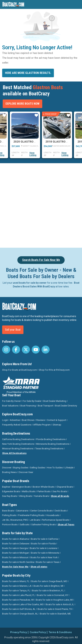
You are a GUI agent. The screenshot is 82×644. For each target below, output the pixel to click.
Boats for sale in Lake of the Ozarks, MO (23, 604)
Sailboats (24, 525)
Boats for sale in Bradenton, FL (48, 591)
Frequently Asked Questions (17, 425)
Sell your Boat (13, 330)
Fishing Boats (9, 515)
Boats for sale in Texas (48, 562)
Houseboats (53, 515)
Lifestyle (69, 468)
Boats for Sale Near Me (15, 567)
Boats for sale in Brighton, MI (48, 586)
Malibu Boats (29, 491)
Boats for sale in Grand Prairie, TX (55, 609)
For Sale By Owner (11, 401)
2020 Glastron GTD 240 (30, 142)
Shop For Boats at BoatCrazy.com (20, 370)
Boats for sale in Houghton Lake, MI (54, 600)
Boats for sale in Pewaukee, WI (18, 600)
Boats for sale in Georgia (15, 548)
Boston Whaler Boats (44, 487)
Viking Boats (26, 496)
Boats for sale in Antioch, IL (60, 604)
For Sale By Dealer (32, 401)
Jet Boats (35, 520)
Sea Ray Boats (10, 496)
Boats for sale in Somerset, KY (52, 595)
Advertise (15, 420)
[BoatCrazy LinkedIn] (46, 350)
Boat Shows (28, 420)
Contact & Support (56, 420)
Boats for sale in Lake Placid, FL (19, 595)
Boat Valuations (10, 406)
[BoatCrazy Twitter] (26, 350)
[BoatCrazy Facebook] (16, 350)
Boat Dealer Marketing (55, 401)
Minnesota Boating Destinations (53, 444)
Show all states (39, 567)
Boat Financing (28, 406)
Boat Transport (45, 406)
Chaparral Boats (65, 487)
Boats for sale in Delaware (16, 544)
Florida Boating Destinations (51, 439)
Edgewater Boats (11, 491)
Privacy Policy (19, 632)
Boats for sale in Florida (43, 544)
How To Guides (55, 468)
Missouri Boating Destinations (18, 449)
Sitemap (57, 425)
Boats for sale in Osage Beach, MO (49, 581)
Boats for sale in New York (44, 557)
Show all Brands (60, 496)
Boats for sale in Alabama (15, 539)
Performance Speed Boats (56, 520)
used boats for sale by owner (30, 283)
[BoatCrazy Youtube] (36, 350)
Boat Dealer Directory (66, 406)
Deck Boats (61, 511)
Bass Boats (8, 511)
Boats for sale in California (44, 539)
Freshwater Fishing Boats (31, 515)
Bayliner (6, 487)
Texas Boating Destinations (49, 449)
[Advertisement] (41, 205)
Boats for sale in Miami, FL (16, 581)
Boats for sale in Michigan (16, 553)
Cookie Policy (38, 632)
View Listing (33, 154)
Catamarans (22, 511)
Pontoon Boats (10, 525)
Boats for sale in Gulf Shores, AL (19, 609)
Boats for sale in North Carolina (18, 562)
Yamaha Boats (41, 496)
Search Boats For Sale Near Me (41, 260)
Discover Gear (26, 472)
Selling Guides (38, 468)
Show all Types (66, 525)
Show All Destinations (14, 453)
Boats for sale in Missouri (15, 557)
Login (5, 420)
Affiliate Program (42, 425)
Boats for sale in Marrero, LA (17, 586)
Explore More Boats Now (22, 104)
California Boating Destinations (18, 439)
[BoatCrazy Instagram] (6, 350)
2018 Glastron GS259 (61, 142)
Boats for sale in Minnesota (45, 553)
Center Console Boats (41, 511)
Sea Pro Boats (60, 491)
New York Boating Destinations (18, 444)
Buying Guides (21, 468)
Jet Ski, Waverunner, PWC (15, 520)
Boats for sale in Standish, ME (55, 614)
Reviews (41, 420)
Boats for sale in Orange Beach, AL (20, 614)
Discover (7, 468)
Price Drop (50, 114)
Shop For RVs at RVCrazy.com (54, 370)
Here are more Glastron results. (28, 73)
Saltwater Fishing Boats (44, 525)
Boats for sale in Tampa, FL (16, 591)
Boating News (9, 472)
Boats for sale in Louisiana (43, 548)
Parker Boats (44, 491)
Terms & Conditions (60, 632)
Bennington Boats (21, 487)
